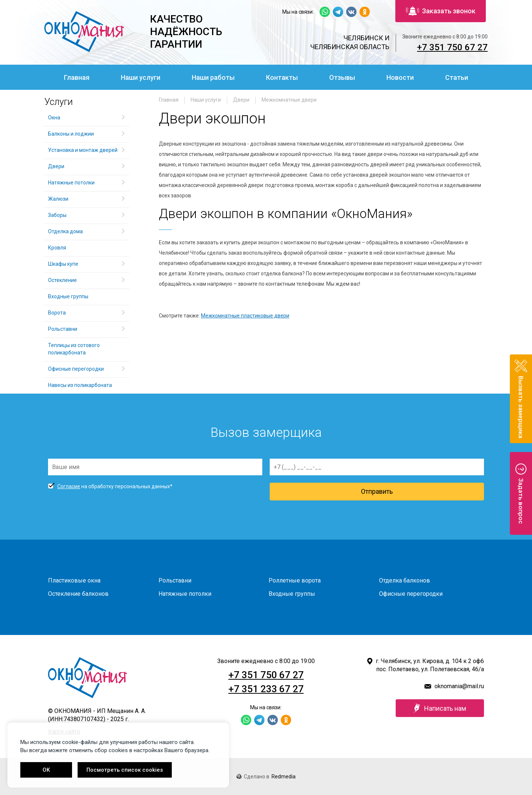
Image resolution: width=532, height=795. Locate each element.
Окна (54, 118)
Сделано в (266, 777)
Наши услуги (141, 77)
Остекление (62, 280)
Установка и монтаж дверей (83, 150)
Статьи (457, 77)
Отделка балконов (405, 580)
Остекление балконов (78, 594)
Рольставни (63, 329)
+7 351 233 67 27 (266, 689)
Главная (77, 77)
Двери (241, 100)
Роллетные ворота (295, 580)
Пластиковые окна (74, 580)
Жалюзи (58, 199)
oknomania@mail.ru (459, 686)
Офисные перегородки (76, 369)
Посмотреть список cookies (125, 770)
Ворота (57, 313)
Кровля (57, 248)
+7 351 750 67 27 (452, 47)
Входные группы (68, 296)
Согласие (69, 486)
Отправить (377, 491)
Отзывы (342, 77)
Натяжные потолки (71, 183)
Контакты (282, 77)
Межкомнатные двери (289, 100)
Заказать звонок (441, 11)
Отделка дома (65, 231)
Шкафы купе (63, 264)
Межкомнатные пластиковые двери (245, 316)
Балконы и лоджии (71, 134)
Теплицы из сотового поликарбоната (74, 349)
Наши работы (213, 77)
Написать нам (440, 708)
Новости (400, 77)
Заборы (57, 215)
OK (46, 770)
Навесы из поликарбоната (80, 385)
